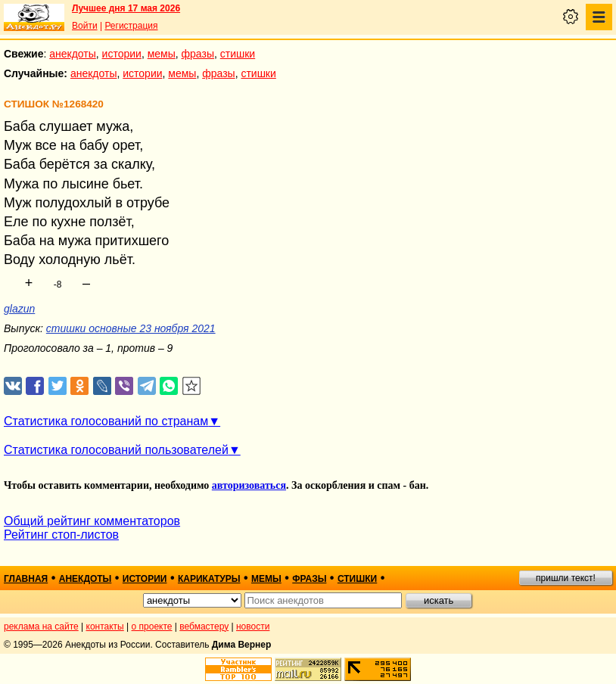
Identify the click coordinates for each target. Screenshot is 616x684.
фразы (198, 54)
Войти (85, 26)
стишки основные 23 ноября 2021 (131, 328)
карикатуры (209, 579)
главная (26, 579)
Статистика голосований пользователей (116, 450)
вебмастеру (204, 626)
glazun (19, 309)
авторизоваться (249, 485)
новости (253, 626)
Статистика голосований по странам (106, 421)
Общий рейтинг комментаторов (92, 521)
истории (122, 54)
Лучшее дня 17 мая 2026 (126, 8)
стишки (238, 54)
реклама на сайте (41, 626)
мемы (162, 54)
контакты (105, 626)
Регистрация (131, 26)
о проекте (152, 626)
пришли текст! (566, 578)
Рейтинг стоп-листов (61, 535)
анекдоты (73, 54)
